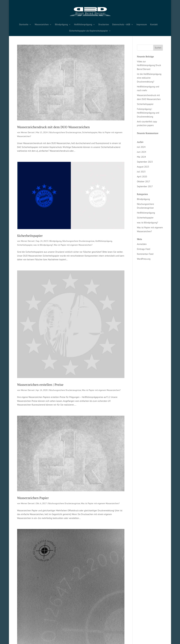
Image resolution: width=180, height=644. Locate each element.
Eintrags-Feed (144, 249)
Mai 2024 (141, 157)
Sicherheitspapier (90, 132)
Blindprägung (61, 25)
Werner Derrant (28, 132)
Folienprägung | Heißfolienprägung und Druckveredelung (148, 113)
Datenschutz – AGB (121, 25)
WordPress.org (144, 259)
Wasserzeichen (42, 25)
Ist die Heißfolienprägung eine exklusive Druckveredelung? (149, 78)
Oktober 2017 (143, 181)
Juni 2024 (141, 152)
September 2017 (145, 186)
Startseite (24, 25)
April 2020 (142, 177)
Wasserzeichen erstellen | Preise (40, 385)
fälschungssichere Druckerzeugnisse (65, 132)
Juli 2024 (141, 147)
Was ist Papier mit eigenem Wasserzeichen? (73, 245)
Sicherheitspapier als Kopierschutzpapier (89, 31)
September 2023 (145, 162)
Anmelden (142, 244)
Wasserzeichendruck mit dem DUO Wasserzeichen (53, 127)
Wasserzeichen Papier (33, 498)
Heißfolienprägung (83, 25)
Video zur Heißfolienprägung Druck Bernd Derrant (149, 65)
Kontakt (154, 25)
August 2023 (143, 167)
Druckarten (104, 25)
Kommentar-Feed (145, 254)
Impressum (142, 25)
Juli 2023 (141, 172)
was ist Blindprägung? (43, 245)
